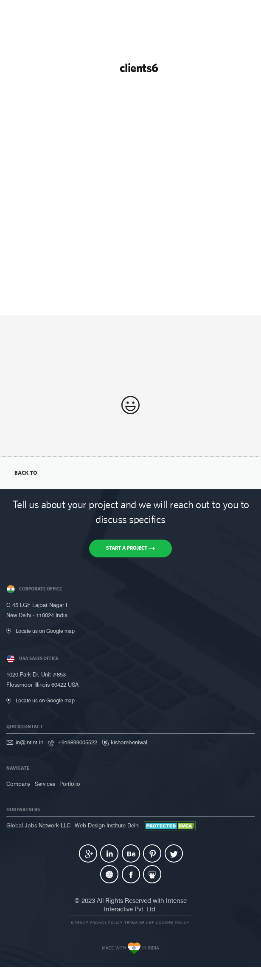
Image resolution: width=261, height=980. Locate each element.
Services (45, 784)
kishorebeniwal (129, 742)
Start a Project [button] (130, 548)
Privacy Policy (106, 923)
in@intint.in (29, 742)
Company (18, 784)
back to (26, 473)
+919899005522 (77, 742)
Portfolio (70, 784)
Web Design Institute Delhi (107, 825)
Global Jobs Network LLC (38, 825)
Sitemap (80, 923)
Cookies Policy (173, 923)
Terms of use (139, 923)
